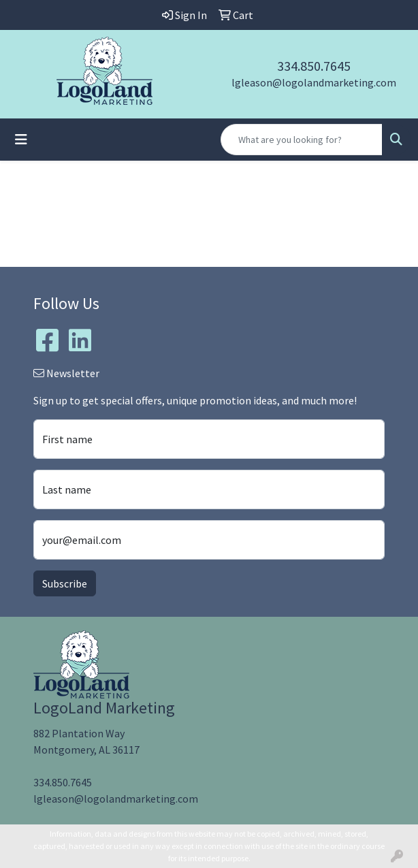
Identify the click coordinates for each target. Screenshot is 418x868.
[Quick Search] (302, 140)
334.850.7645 (314, 66)
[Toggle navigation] (21, 140)
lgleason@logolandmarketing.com (314, 82)
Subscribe (65, 583)
